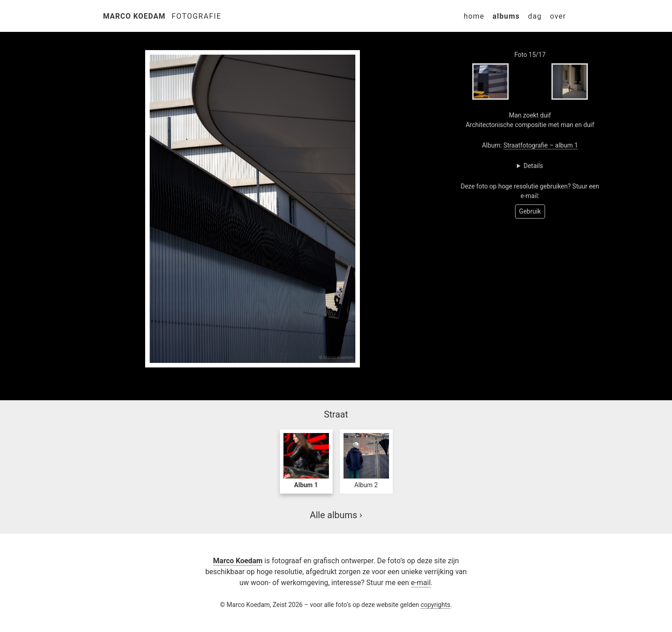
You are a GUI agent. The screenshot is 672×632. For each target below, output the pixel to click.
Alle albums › (336, 515)
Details (533, 166)
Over (558, 16)
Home (474, 16)
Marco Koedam (134, 16)
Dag (535, 16)
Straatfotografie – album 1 (541, 145)
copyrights (435, 605)
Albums (506, 16)
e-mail (421, 583)
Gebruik (530, 211)
